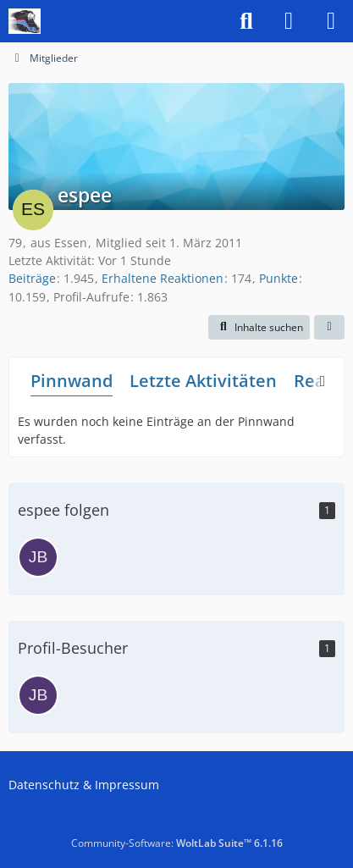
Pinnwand (72, 381)
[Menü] (331, 21)
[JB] (38, 557)
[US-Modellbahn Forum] (25, 21)
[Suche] (246, 21)
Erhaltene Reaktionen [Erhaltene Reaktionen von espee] (163, 278)
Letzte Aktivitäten (203, 381)
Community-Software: (177, 843)
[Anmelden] (289, 21)
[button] (259, 328)
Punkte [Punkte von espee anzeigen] (279, 278)
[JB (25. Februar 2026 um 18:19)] (38, 695)
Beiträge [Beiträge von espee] (32, 278)
